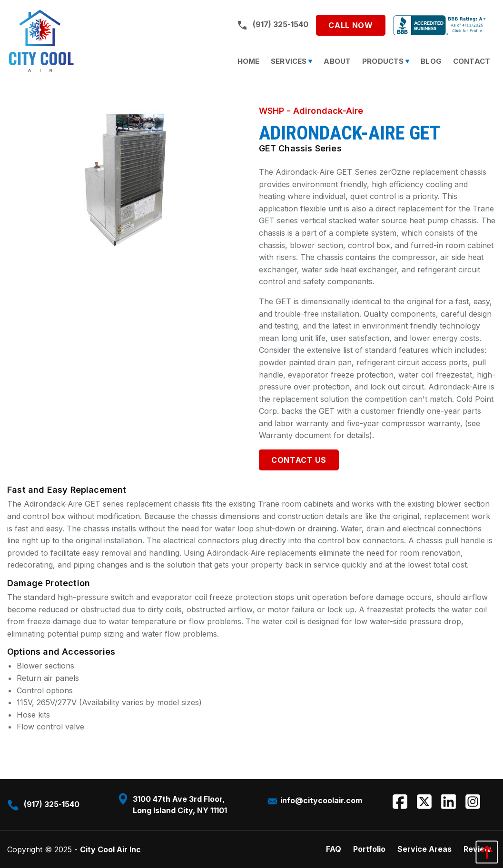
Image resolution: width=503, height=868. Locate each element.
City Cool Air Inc (110, 849)
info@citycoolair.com (314, 800)
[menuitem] (249, 61)
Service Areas (424, 849)
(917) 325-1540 (272, 25)
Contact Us (299, 460)
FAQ (334, 849)
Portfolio (369, 849)
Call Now (350, 25)
